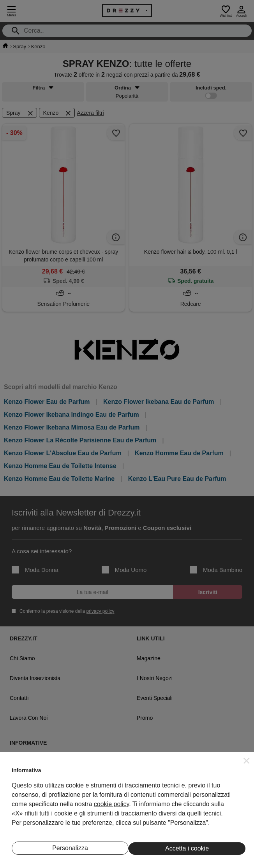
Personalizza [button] (70, 848)
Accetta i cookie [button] (187, 848)
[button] (247, 761)
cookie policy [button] (111, 804)
